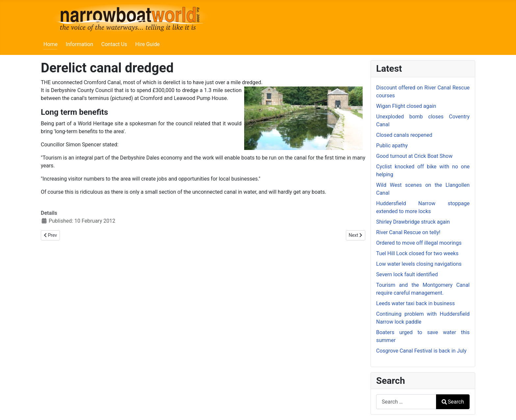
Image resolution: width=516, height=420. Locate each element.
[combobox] (406, 402)
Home (51, 44)
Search (453, 402)
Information (79, 44)
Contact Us (114, 44)
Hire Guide (147, 44)
